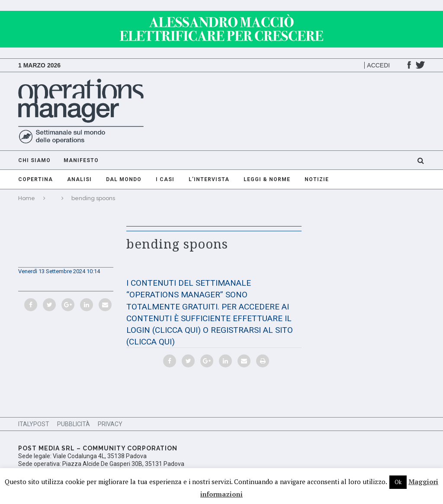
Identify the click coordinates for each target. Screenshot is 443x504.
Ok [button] (398, 482)
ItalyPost (34, 424)
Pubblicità (74, 424)
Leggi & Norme (267, 179)
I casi (165, 179)
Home (27, 198)
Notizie (317, 179)
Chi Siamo (34, 160)
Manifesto (81, 160)
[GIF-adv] (221, 15)
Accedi (378, 65)
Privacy (110, 424)
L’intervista (209, 179)
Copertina (35, 179)
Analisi (79, 179)
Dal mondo (124, 179)
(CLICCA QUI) (177, 330)
